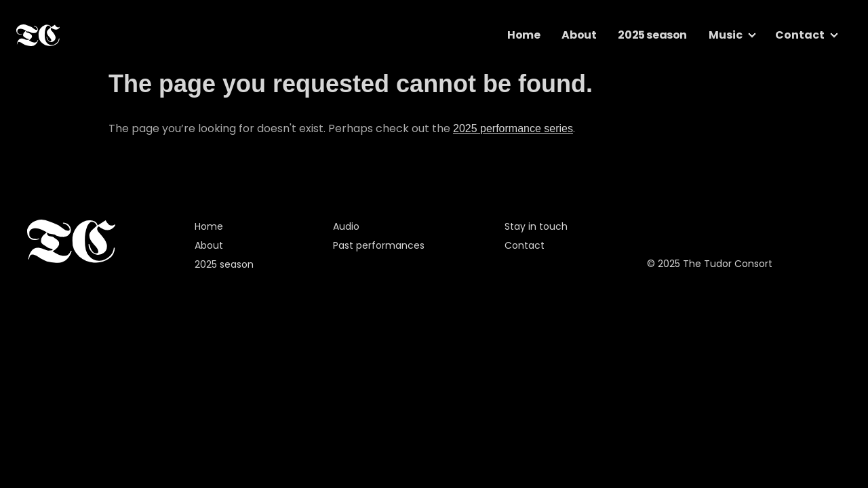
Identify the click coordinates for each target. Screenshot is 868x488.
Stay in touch (536, 226)
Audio (346, 226)
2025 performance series (513, 128)
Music (726, 35)
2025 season (652, 35)
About (579, 35)
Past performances (379, 245)
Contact (800, 35)
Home (524, 35)
